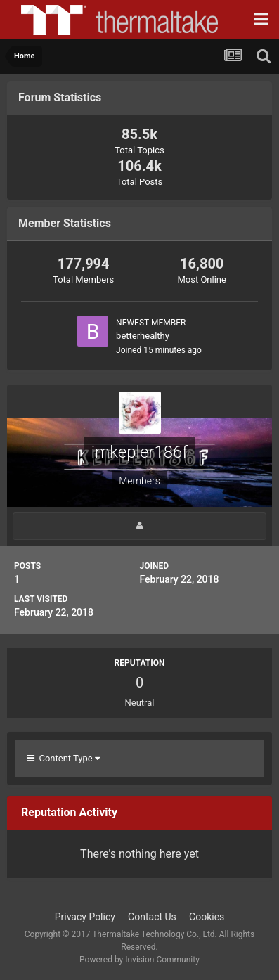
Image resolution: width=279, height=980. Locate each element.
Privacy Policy (85, 917)
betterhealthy (143, 336)
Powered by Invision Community (139, 960)
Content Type (63, 758)
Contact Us (152, 917)
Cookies (207, 917)
